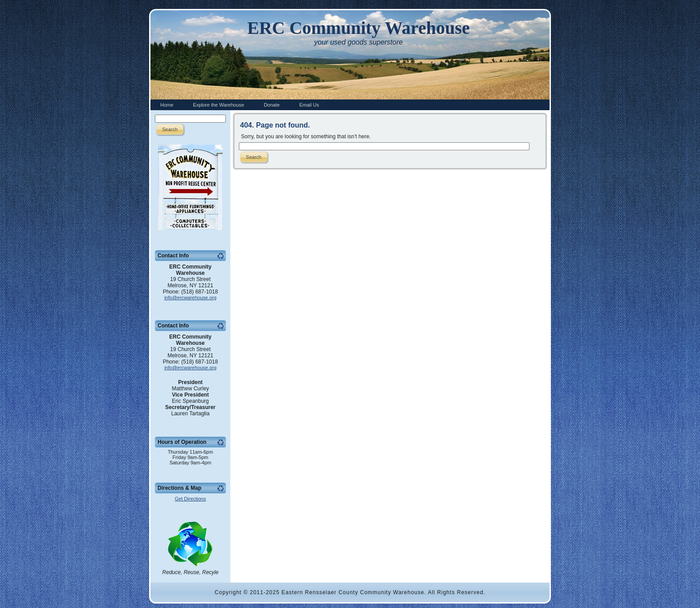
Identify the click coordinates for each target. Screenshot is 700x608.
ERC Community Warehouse (359, 28)
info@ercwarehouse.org (190, 298)
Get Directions (191, 499)
